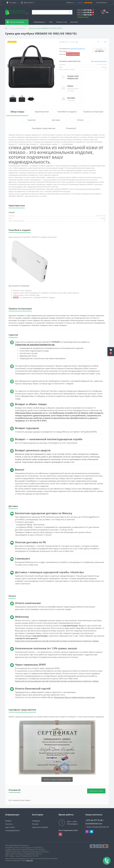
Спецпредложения (12, 830)
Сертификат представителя (44, 128)
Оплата (70, 86)
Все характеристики (99, 61)
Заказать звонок (83, 17)
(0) (77, 42)
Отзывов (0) (71, 128)
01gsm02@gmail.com (94, 823)
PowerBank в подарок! (67, 112)
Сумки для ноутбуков (18, 28)
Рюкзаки (35, 824)
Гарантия (31, 120)
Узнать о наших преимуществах (57, 779)
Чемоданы (36, 821)
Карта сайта (10, 827)
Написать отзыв (96, 791)
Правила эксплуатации (93, 112)
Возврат (8, 821)
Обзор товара (17, 112)
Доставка (71, 98)
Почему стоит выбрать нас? (73, 77)
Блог (51, 22)
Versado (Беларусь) (78, 49)
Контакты (74, 22)
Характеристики (42, 112)
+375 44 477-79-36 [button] (95, 820)
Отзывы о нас (62, 22)
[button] (12, 3)
